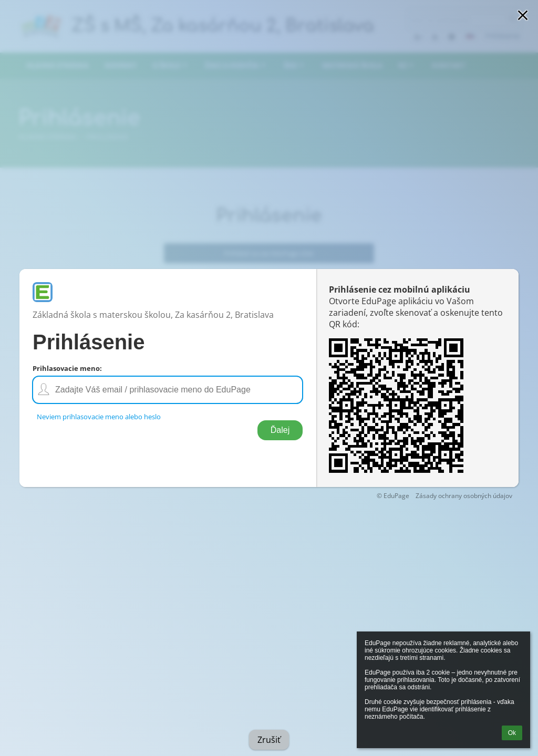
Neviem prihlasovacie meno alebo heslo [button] (99, 417)
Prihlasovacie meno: (67, 368)
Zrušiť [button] (269, 740)
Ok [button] (512, 733)
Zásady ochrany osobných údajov (464, 496)
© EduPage (393, 496)
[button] (523, 15)
